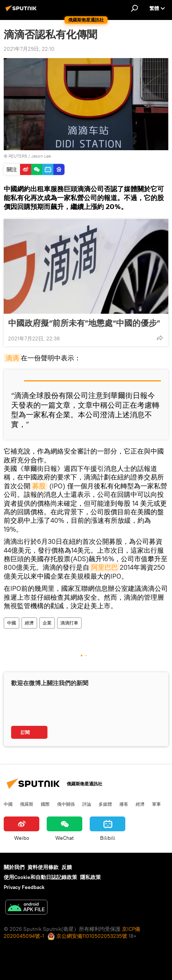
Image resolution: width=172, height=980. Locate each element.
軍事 (156, 804)
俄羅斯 (27, 804)
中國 (11, 623)
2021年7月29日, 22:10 (29, 49)
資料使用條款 (43, 867)
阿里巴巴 (105, 567)
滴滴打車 (69, 623)
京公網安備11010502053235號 (87, 936)
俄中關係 (66, 804)
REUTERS (18, 156)
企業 (47, 623)
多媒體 (105, 804)
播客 (124, 804)
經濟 (29, 623)
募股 (39, 486)
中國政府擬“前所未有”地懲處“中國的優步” (84, 323)
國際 (45, 804)
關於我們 (14, 867)
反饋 (67, 867)
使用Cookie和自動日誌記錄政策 (40, 877)
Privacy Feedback (24, 887)
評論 (87, 804)
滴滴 (12, 358)
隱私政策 (90, 877)
